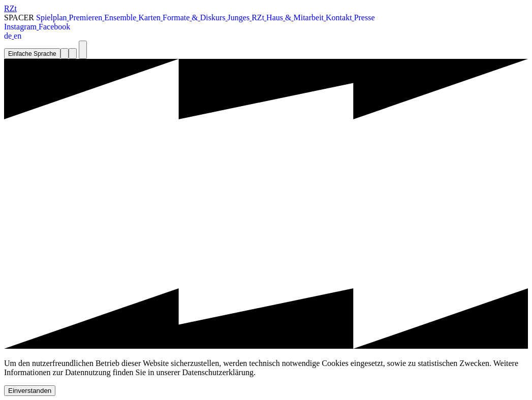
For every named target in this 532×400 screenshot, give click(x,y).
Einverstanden (30, 391)
